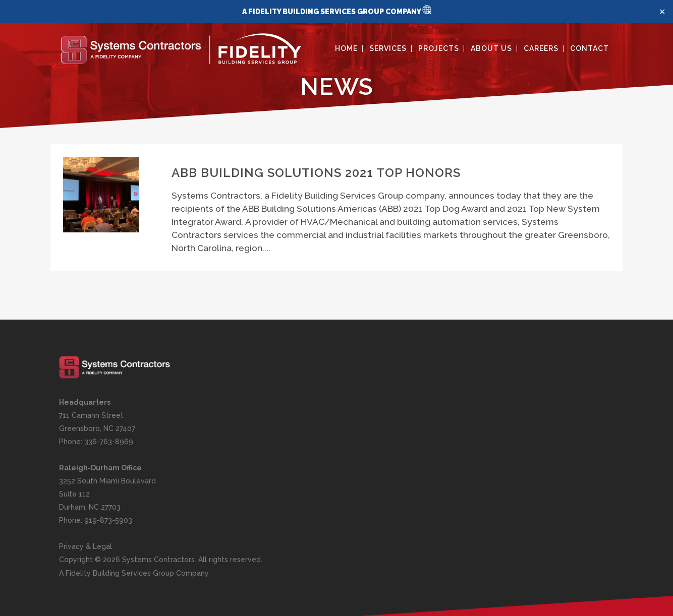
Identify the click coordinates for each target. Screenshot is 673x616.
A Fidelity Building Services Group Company (134, 573)
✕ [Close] (662, 12)
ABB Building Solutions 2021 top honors (316, 173)
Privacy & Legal (86, 546)
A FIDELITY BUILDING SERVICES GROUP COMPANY (332, 12)
